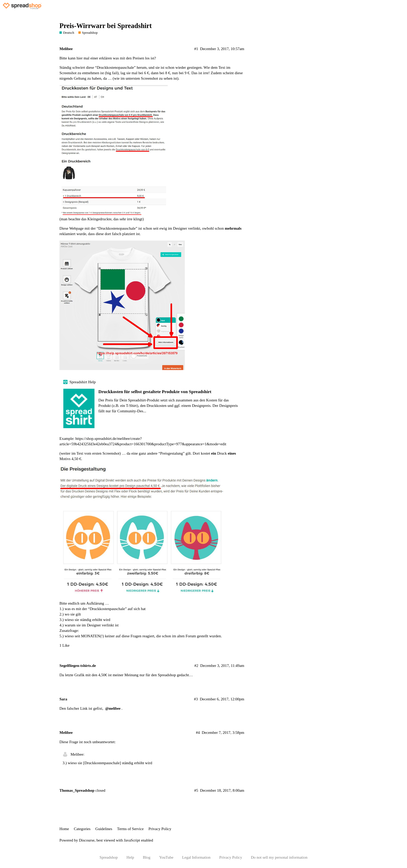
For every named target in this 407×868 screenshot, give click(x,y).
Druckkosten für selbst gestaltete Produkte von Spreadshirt (155, 392)
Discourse (87, 840)
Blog (147, 857)
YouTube (166, 857)
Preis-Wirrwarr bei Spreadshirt (106, 26)
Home (64, 829)
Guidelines (104, 829)
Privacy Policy (160, 829)
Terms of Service (130, 829)
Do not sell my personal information (279, 857)
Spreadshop (109, 857)
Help (130, 857)
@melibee (113, 709)
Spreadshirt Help (83, 382)
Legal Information (196, 857)
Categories (82, 829)
